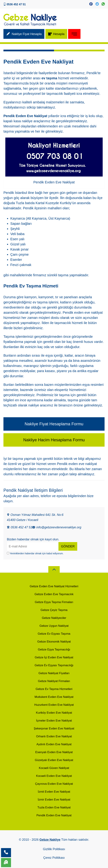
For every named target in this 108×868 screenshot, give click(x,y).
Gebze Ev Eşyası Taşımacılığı (54, 665)
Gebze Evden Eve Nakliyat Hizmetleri (54, 586)
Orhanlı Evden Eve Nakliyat (54, 736)
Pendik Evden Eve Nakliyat (54, 815)
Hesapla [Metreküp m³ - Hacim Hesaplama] (56, 34)
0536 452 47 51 (20, 527)
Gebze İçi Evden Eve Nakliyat (54, 657)
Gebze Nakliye (50, 840)
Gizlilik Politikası (54, 849)
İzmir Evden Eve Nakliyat (54, 800)
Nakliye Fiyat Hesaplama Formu (54, 424)
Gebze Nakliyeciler (54, 618)
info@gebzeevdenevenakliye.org (57, 527)
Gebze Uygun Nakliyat (54, 626)
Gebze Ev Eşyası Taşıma (54, 634)
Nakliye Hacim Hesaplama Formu (54, 440)
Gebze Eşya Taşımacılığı (54, 649)
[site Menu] (74, 34)
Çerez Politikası (54, 858)
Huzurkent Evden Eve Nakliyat (54, 705)
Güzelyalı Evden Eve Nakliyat (54, 760)
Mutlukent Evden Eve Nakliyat (54, 697)
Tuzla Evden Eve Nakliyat (54, 807)
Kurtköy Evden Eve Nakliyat (54, 713)
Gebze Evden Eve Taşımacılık (54, 594)
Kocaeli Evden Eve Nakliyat (54, 776)
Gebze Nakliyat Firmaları (54, 681)
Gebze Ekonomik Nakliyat (54, 642)
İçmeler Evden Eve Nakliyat (54, 721)
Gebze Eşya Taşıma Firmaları (54, 602)
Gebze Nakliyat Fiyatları (54, 673)
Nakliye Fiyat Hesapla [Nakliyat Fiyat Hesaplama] (24, 34)
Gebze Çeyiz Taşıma (54, 610)
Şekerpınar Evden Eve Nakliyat (54, 728)
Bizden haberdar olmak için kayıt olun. (33, 539)
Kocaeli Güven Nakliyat (54, 768)
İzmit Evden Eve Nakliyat (54, 792)
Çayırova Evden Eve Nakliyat (54, 784)
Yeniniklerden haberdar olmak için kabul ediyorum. (35, 553)
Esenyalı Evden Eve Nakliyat (54, 752)
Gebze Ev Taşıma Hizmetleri (54, 689)
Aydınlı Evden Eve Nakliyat (54, 744)
